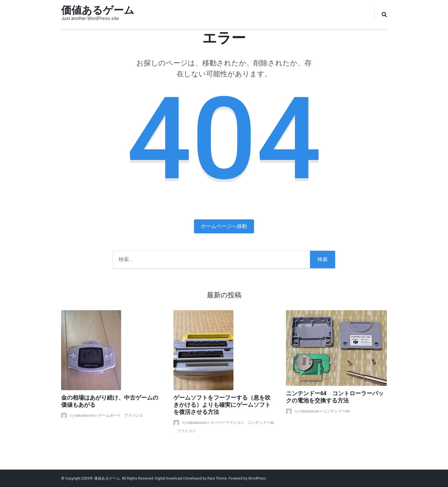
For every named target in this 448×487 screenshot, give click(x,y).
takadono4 (84, 415)
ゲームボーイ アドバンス (121, 415)
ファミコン (186, 431)
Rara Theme (217, 478)
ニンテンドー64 (263, 423)
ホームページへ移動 (224, 226)
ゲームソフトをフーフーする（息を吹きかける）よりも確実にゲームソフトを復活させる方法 (222, 405)
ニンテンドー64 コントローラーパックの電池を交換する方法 (335, 397)
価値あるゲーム (98, 10)
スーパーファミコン (227, 423)
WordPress (257, 478)
